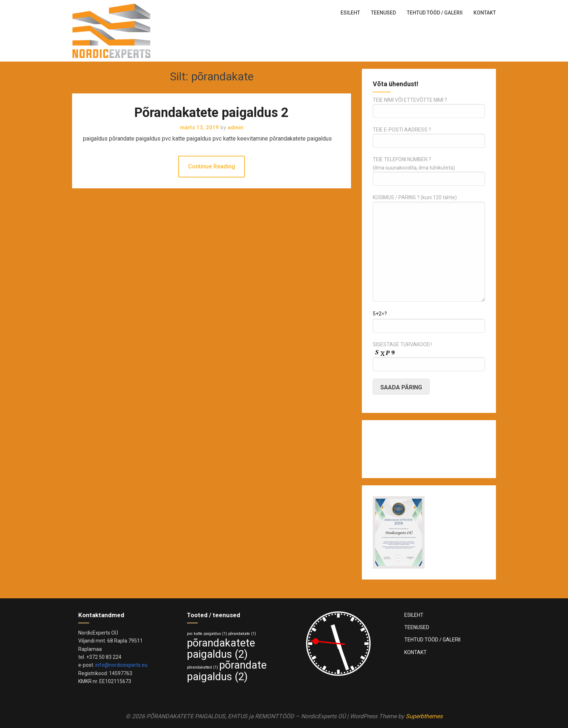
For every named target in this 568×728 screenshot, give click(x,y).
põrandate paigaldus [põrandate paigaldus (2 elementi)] (227, 671)
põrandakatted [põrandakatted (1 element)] (202, 667)
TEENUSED (383, 13)
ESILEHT (350, 13)
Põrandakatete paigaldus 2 (212, 113)
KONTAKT (485, 13)
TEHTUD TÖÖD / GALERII (435, 13)
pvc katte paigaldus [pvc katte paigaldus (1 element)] (207, 634)
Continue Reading (212, 166)
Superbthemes (424, 716)
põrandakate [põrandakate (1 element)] (242, 634)
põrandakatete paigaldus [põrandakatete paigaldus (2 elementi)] (221, 648)
